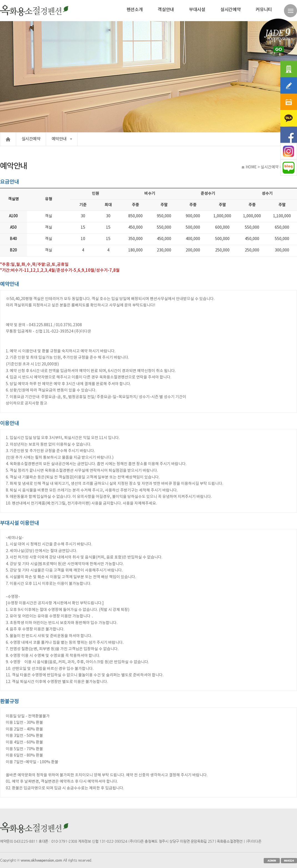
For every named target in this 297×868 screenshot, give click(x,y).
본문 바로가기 (0, 0)
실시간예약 (231, 10)
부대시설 (197, 10)
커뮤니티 (264, 10)
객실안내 (166, 10)
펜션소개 (135, 10)
